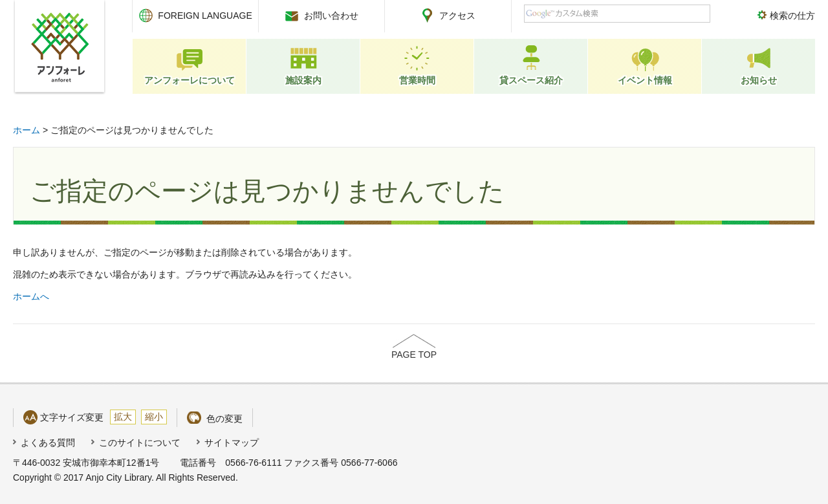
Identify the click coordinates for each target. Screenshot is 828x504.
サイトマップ (232, 443)
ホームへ (31, 296)
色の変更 (224, 419)
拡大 (123, 417)
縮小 (154, 417)
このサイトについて (140, 443)
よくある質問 (48, 443)
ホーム (27, 130)
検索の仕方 (792, 16)
